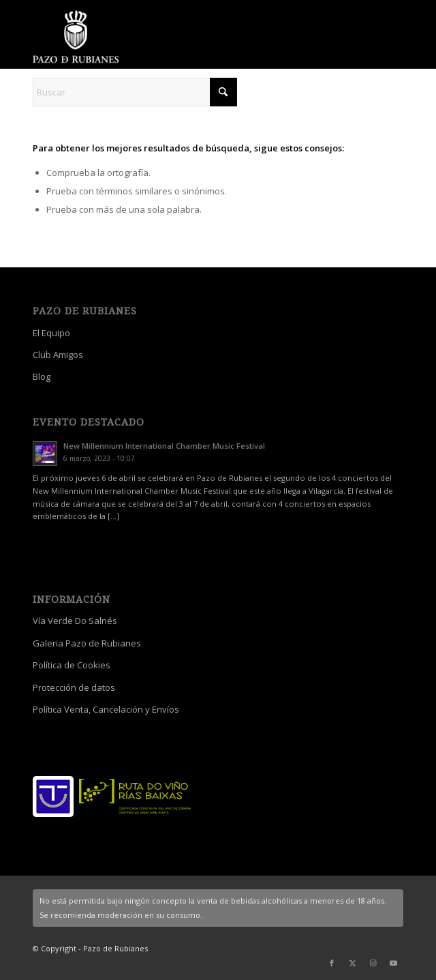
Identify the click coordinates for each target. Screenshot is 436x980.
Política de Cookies (72, 665)
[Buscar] (135, 92)
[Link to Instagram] (373, 963)
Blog (42, 376)
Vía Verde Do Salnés (75, 621)
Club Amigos (58, 355)
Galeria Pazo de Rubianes (87, 643)
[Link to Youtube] (393, 963)
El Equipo (51, 333)
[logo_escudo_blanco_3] (181, 38)
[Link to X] (352, 963)
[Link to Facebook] (332, 963)
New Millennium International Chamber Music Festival (164, 446)
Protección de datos (74, 687)
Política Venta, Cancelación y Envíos (106, 709)
